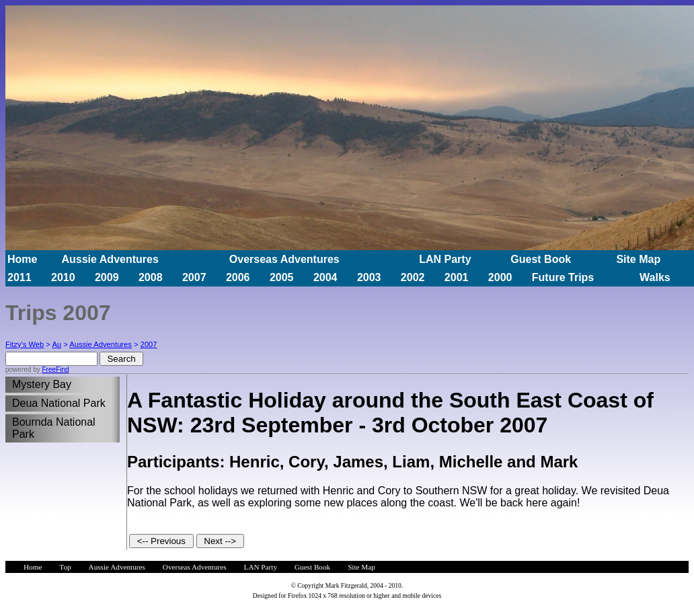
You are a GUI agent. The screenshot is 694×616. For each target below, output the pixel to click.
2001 (457, 277)
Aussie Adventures (110, 259)
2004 (325, 277)
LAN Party (445, 259)
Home (22, 259)
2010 (63, 277)
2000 (500, 277)
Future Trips (563, 277)
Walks (655, 277)
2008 (151, 277)
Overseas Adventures (284, 259)
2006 (238, 277)
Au (56, 344)
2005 (282, 277)
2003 (369, 277)
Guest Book (541, 259)
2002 (413, 277)
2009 (107, 277)
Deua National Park (59, 403)
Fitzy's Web (25, 344)
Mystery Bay (42, 384)
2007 (194, 277)
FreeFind (55, 370)
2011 (20, 277)
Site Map (638, 259)
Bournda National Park (54, 428)
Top (65, 567)
